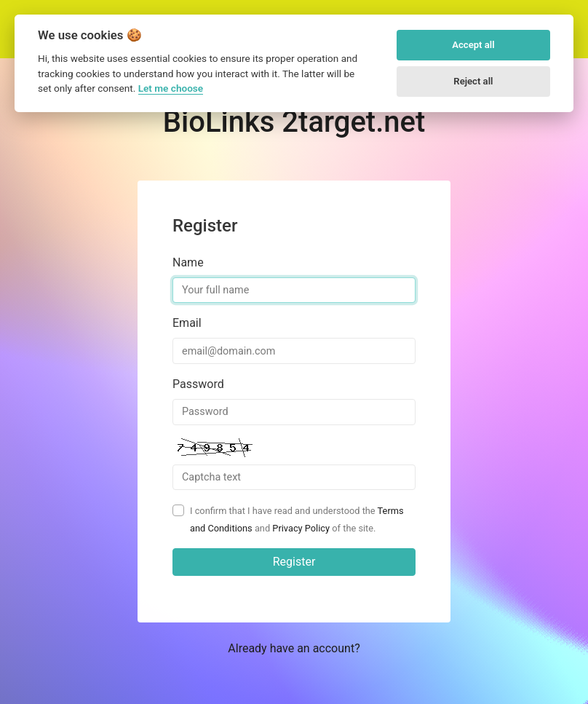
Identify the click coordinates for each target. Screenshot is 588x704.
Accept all (473, 45)
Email (187, 323)
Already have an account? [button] (294, 648)
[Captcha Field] (294, 478)
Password (198, 384)
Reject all (473, 81)
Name (188, 262)
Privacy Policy (301, 528)
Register (294, 562)
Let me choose (171, 88)
